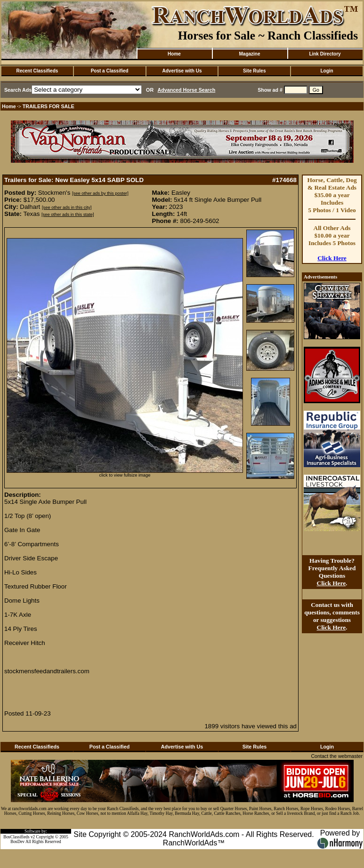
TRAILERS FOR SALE (49, 106)
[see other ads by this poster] (100, 193)
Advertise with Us (182, 71)
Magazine (249, 54)
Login (327, 71)
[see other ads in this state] (68, 215)
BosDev (17, 842)
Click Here (332, 258)
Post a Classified (110, 71)
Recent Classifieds (37, 71)
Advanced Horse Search (187, 90)
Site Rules (254, 71)
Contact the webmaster (337, 756)
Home (174, 54)
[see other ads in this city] (67, 207)
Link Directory (325, 54)
